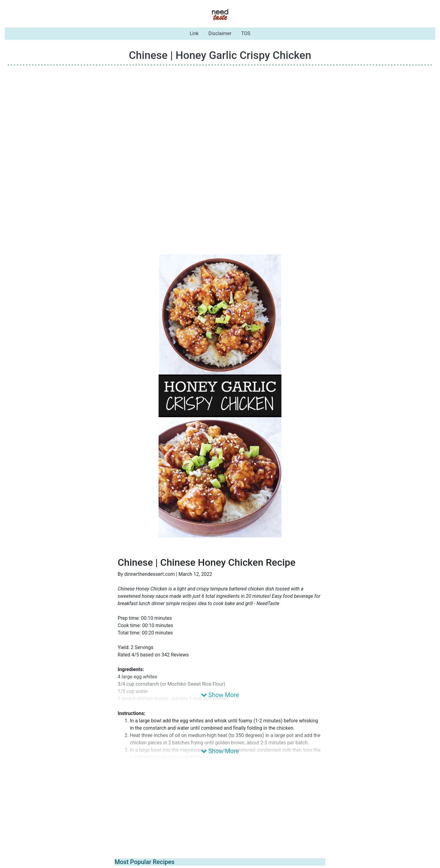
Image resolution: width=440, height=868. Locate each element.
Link (194, 33)
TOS (246, 33)
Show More (220, 695)
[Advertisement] (220, 113)
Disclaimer (220, 33)
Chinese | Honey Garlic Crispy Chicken (220, 55)
